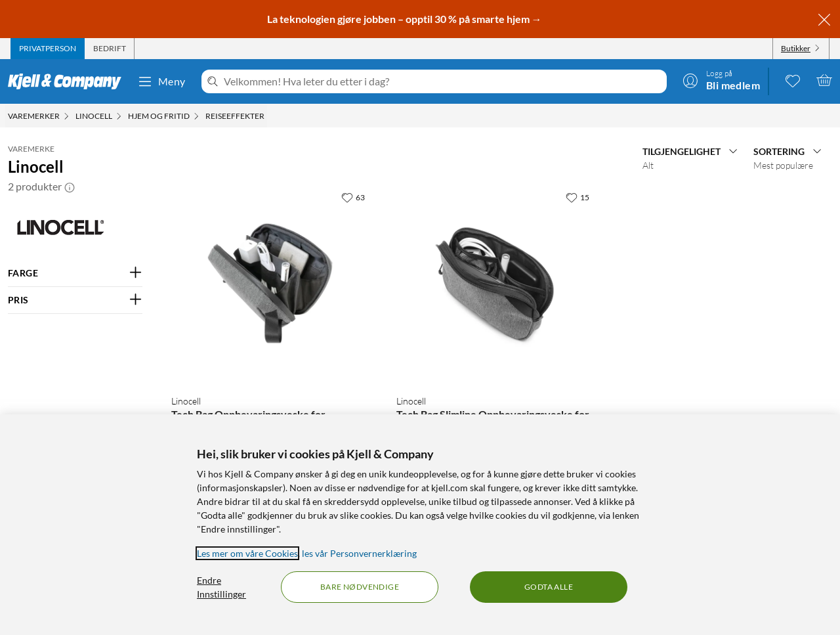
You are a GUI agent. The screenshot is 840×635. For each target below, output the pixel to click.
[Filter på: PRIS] (75, 300)
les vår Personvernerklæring (359, 553)
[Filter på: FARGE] (75, 273)
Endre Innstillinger (221, 587)
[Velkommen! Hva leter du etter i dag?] (443, 81)
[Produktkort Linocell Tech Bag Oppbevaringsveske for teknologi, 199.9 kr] (270, 284)
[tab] (48, 49)
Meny (161, 81)
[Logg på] (721, 80)
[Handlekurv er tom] (824, 80)
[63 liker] (353, 197)
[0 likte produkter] (793, 80)
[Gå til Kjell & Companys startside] (69, 81)
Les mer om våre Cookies (247, 553)
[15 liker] (577, 197)
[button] (70, 186)
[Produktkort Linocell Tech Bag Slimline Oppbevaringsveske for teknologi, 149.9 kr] (495, 284)
